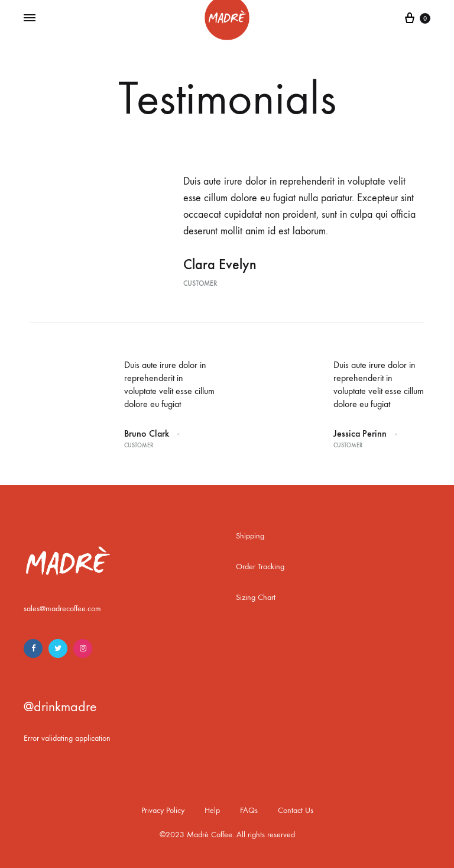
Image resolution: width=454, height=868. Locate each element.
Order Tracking (260, 567)
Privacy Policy (163, 810)
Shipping (250, 536)
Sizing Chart (256, 597)
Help (212, 810)
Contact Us (296, 810)
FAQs (249, 810)
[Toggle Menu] (30, 18)
